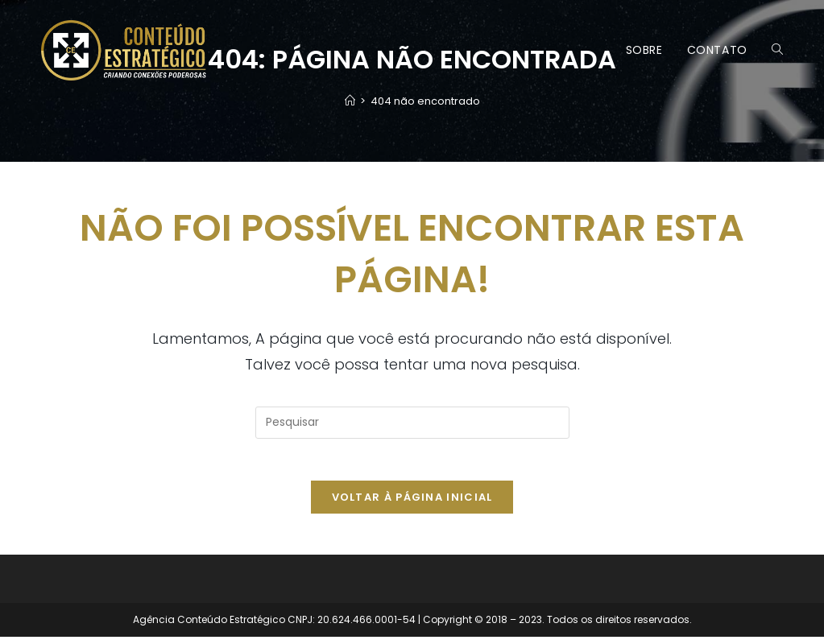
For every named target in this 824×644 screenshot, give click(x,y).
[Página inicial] (350, 101)
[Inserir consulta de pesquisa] (412, 423)
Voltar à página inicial (412, 504)
